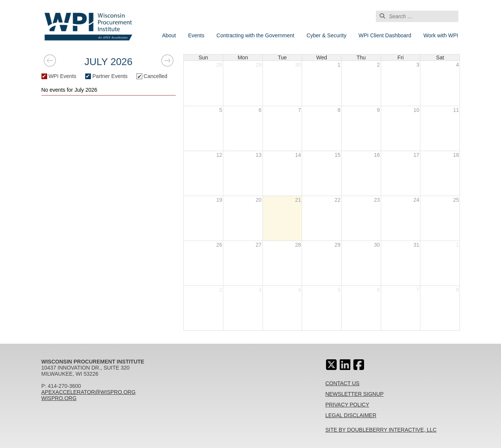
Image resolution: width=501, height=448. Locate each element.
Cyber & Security (327, 35)
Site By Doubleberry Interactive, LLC (381, 430)
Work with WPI (441, 35)
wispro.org (59, 398)
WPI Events (59, 76)
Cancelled (152, 76)
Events (196, 35)
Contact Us (342, 383)
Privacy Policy (347, 405)
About (169, 35)
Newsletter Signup (354, 394)
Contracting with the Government (255, 35)
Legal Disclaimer (351, 415)
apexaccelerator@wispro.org (89, 392)
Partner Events (107, 76)
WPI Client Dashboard (385, 35)
